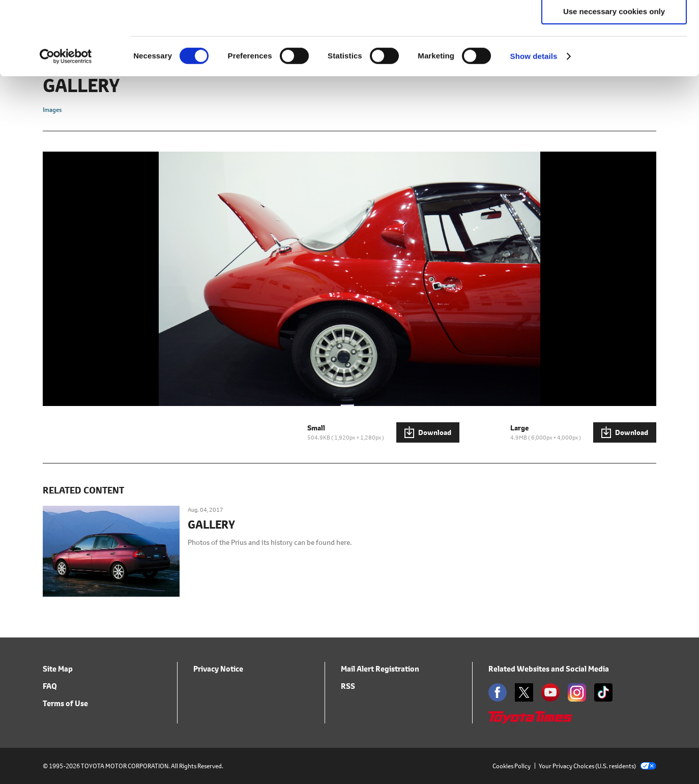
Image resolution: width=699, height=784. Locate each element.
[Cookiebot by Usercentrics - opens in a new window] (66, 130)
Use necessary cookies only (614, 85)
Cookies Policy (512, 766)
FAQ (50, 686)
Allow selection (614, 55)
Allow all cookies (614, 25)
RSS (348, 686)
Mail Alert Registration (380, 669)
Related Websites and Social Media (549, 669)
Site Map (58, 669)
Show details (534, 129)
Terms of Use (65, 703)
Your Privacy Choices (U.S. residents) (598, 766)
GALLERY (211, 525)
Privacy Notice (218, 669)
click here (152, 61)
